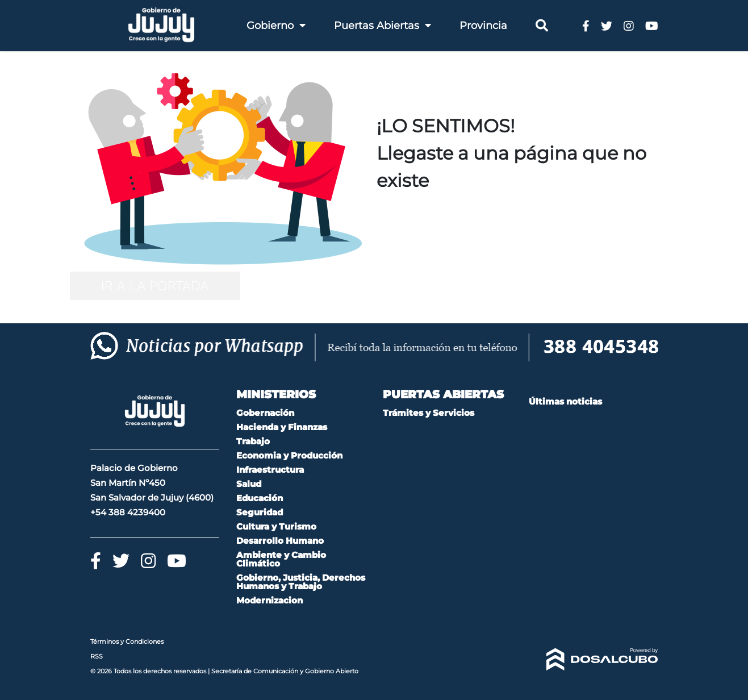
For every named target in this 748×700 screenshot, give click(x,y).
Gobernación (265, 413)
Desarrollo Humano (280, 541)
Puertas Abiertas (383, 26)
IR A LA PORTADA (154, 286)
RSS (97, 656)
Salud (249, 484)
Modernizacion (269, 600)
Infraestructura (270, 470)
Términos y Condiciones (127, 641)
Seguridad (260, 512)
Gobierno (276, 26)
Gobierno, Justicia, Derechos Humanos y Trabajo (301, 582)
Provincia (483, 26)
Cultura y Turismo (276, 526)
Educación (260, 498)
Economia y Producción (289, 455)
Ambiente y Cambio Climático (281, 559)
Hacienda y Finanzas (282, 427)
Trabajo (253, 441)
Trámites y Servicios (429, 413)
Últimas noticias (565, 401)
